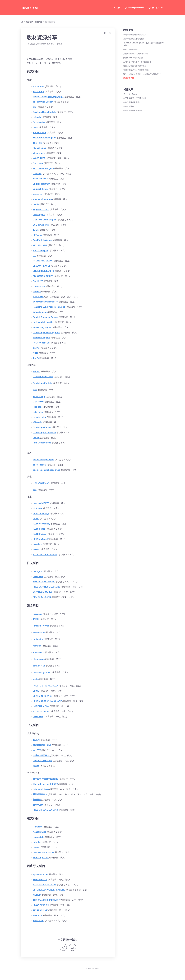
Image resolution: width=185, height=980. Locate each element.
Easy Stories (39, 122)
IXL (34, 256)
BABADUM (38, 297)
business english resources (47, 470)
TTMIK (36, 619)
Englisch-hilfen (40, 189)
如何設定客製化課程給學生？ (135, 66)
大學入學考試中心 (41, 483)
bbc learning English (43, 102)
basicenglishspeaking (44, 322)
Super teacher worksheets (46, 302)
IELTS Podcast (40, 534)
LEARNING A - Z (41, 539)
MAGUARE (38, 921)
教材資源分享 (50, 22)
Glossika (37, 174)
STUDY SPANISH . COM (44, 885)
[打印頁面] (105, 33)
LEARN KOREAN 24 (43, 696)
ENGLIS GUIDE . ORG (43, 271)
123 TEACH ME (40, 910)
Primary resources (42, 443)
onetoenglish (39, 465)
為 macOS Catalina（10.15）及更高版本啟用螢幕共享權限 (144, 44)
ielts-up (37, 549)
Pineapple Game (41, 626)
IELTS (36, 519)
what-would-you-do (42, 199)
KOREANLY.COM (41, 706)
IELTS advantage (41, 514)
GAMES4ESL (39, 286)
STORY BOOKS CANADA (45, 555)
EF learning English (42, 327)
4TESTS (37, 292)
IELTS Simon (39, 529)
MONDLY (37, 895)
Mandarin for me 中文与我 (45, 784)
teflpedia (37, 117)
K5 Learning (39, 397)
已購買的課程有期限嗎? (133, 110)
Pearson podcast (41, 343)
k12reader (38, 422)
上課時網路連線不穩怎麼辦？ (135, 39)
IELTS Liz (37, 508)
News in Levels (41, 179)
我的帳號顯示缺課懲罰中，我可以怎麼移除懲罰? (142, 74)
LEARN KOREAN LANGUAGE (47, 701)
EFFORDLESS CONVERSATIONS (49, 890)
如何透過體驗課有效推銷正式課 (136, 54)
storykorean (39, 659)
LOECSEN (38, 577)
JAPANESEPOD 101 (43, 592)
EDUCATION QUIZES (43, 276)
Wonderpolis (39, 153)
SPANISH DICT (40, 880)
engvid (36, 348)
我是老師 (29, 22)
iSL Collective (40, 148)
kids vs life (38, 412)
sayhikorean (39, 666)
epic (35, 390)
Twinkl (36, 230)
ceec (35, 490)
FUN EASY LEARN (42, 597)
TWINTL (37, 740)
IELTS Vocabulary (41, 524)
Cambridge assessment (44, 433)
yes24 (36, 679)
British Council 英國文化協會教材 (49, 97)
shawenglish (39, 215)
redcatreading (40, 417)
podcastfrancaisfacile (43, 852)
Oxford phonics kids (43, 377)
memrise (37, 646)
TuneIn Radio (40, 133)
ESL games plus (41, 225)
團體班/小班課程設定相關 (133, 58)
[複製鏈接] (110, 33)
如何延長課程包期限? (132, 102)
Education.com (40, 312)
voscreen (38, 194)
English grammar (42, 184)
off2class (38, 235)
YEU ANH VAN (40, 245)
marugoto (38, 571)
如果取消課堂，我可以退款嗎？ (136, 98)
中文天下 (37, 750)
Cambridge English (42, 383)
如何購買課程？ (129, 106)
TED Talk (37, 143)
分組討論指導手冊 (130, 49)
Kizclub (37, 372)
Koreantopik (39, 632)
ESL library (38, 92)
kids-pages (38, 407)
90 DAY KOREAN (41, 711)
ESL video (38, 163)
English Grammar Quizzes (46, 317)
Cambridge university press (46, 333)
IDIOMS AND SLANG (43, 261)
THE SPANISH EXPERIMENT (47, 900)
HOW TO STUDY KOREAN (46, 686)
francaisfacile (39, 832)
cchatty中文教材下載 (43, 761)
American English (42, 338)
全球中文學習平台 (41, 756)
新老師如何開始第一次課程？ (135, 35)
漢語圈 (36, 766)
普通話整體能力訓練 (42, 745)
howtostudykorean (42, 672)
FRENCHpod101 (41, 858)
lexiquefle (38, 827)
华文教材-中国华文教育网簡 (46, 779)
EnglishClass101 (41, 209)
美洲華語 (37, 800)
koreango (38, 614)
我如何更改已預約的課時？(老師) (136, 70)
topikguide (38, 639)
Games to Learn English (45, 220)
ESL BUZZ (38, 281)
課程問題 (39, 22)
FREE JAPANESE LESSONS (47, 587)
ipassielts (38, 544)
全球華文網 (38, 805)
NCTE (36, 353)
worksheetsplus (41, 251)
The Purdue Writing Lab (44, 138)
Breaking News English (44, 112)
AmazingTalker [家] (29, 8)
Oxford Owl (39, 402)
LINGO (36, 691)
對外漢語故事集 (40, 794)
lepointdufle (39, 837)
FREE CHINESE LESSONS (46, 810)
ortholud (37, 842)
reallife (36, 204)
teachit (36, 438)
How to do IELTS (41, 503)
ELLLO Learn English (43, 168)
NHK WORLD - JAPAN (44, 582)
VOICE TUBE (39, 158)
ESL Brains (38, 86)
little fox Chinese (41, 789)
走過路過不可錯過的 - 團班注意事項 (137, 62)
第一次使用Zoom (130, 94)
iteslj (36, 127)
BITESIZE (38, 915)
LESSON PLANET (41, 266)
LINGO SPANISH (41, 905)
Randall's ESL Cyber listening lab (49, 307)
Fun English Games (42, 240)
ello (35, 107)
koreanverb (38, 652)
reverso (37, 847)
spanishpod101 (40, 874)
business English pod (43, 460)
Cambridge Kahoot (42, 427)
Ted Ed (36, 358)
